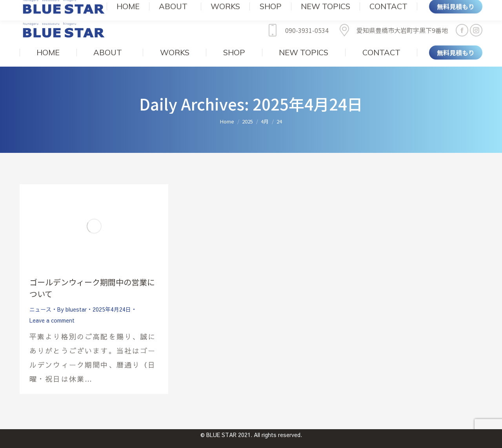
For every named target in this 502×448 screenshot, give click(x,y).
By (72, 297)
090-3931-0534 (296, 18)
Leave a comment (52, 308)
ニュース (40, 297)
